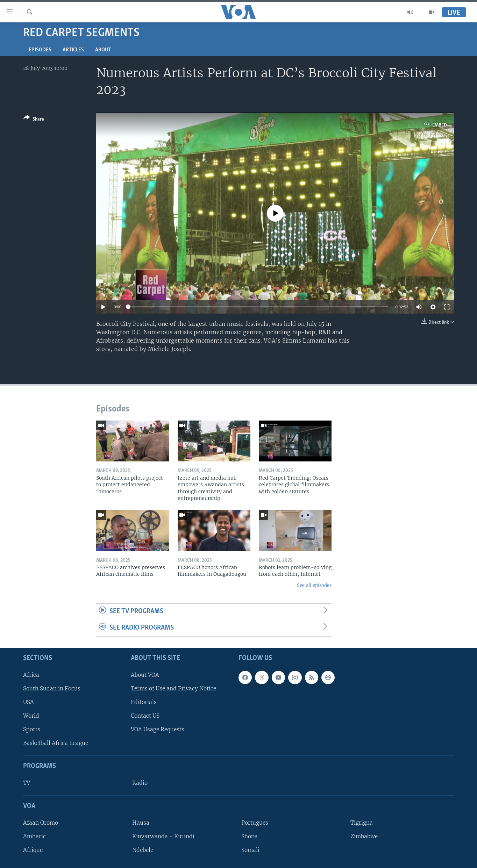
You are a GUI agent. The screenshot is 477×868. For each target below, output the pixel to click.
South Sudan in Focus (52, 688)
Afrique (33, 850)
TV (27, 783)
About (103, 50)
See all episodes (314, 585)
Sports (32, 729)
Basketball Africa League (56, 743)
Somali (250, 850)
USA (29, 702)
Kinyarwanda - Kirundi (163, 836)
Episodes (40, 50)
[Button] (34, 120)
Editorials (144, 702)
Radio (140, 783)
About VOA (145, 675)
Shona (250, 836)
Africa (31, 675)
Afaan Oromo (41, 823)
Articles (73, 50)
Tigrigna (362, 823)
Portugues (255, 823)
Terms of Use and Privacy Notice (173, 688)
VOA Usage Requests (158, 729)
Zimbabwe (364, 836)
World (31, 716)
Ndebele (143, 850)
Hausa (141, 823)
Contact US (145, 716)
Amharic (34, 836)
